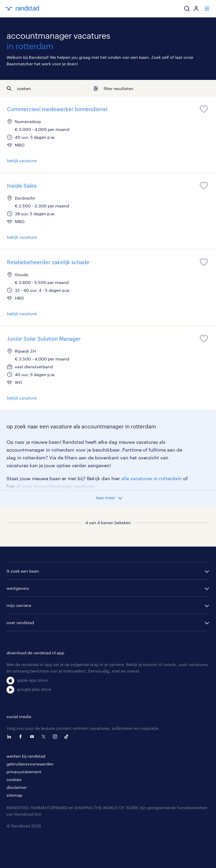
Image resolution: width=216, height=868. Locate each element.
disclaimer (17, 787)
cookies (14, 779)
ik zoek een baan (23, 571)
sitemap (14, 795)
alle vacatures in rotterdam (152, 478)
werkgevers (18, 588)
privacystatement (24, 772)
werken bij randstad (26, 756)
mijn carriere (19, 605)
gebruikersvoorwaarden (30, 764)
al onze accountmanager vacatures (56, 486)
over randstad (20, 622)
